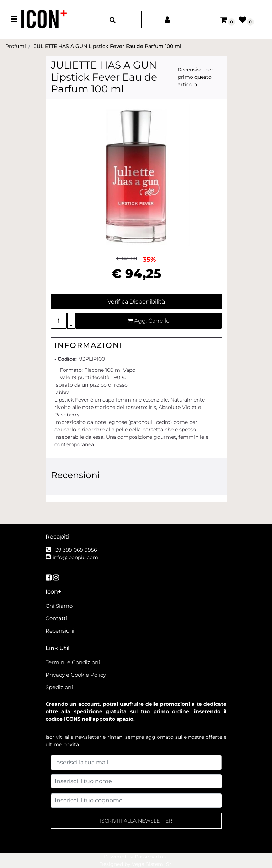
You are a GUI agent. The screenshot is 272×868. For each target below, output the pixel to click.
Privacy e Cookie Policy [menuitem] (76, 675)
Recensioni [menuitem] (60, 631)
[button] (136, 174)
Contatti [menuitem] (56, 618)
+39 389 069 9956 (75, 550)
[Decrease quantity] (71, 325)
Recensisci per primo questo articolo (196, 77)
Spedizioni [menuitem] (59, 687)
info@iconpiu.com (75, 557)
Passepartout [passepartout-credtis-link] (152, 857)
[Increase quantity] (71, 317)
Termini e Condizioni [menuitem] (73, 662)
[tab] (136, 345)
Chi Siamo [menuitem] (59, 606)
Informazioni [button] (89, 345)
